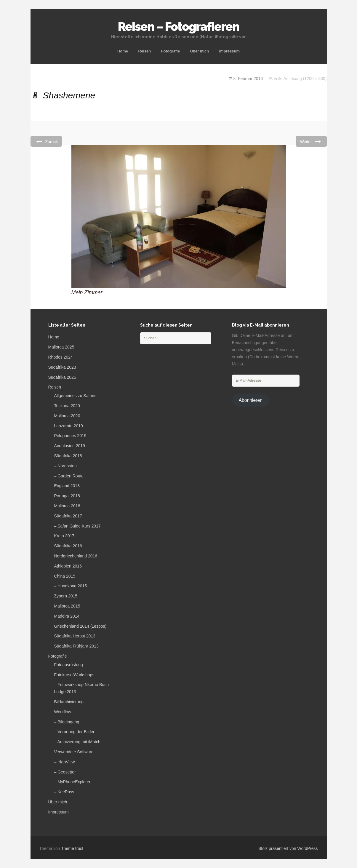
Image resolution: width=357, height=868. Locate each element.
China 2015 (65, 576)
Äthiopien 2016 (68, 566)
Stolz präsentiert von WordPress (288, 848)
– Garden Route (69, 476)
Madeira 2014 (67, 616)
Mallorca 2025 (61, 347)
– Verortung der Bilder (74, 732)
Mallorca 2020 (67, 416)
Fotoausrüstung (69, 665)
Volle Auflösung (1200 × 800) (300, 79)
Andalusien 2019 (70, 446)
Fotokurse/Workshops (74, 675)
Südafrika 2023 (62, 367)
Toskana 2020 (67, 406)
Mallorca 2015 (67, 606)
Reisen (145, 51)
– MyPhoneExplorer (72, 782)
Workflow (63, 712)
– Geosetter (65, 772)
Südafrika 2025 (62, 377)
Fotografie (171, 51)
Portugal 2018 (67, 496)
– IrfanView (65, 762)
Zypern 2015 (66, 596)
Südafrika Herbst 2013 (75, 636)
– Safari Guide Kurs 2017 (77, 526)
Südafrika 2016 (68, 546)
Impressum (229, 51)
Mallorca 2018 (67, 506)
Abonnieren (250, 400)
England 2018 (67, 486)
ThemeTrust (72, 848)
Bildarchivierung (69, 702)
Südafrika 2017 (68, 516)
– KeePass (64, 792)
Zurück (46, 141)
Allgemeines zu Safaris (75, 396)
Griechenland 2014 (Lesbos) (80, 626)
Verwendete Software (74, 752)
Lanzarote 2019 (69, 426)
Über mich (200, 51)
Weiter (311, 141)
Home (123, 51)
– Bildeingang (67, 722)
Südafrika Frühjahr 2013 (76, 646)
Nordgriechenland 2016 (76, 556)
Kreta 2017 (64, 536)
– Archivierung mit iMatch (77, 742)
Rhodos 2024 (61, 357)
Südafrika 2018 (68, 456)
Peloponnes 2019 (70, 436)
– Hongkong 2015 (71, 586)
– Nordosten (65, 466)
